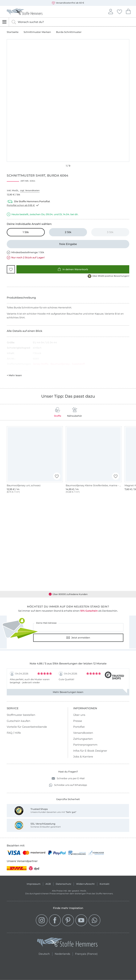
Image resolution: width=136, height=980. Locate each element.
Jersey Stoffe (41, 364)
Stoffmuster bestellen (21, 715)
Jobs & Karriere (83, 757)
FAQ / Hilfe (14, 733)
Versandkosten (83, 733)
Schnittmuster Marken (37, 32)
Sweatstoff (78, 364)
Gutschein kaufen (18, 721)
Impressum (34, 884)
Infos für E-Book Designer (90, 751)
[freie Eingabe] (68, 244)
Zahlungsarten (83, 739)
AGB (48, 884)
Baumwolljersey (60, 364)
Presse (78, 721)
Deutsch (44, 954)
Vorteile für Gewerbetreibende (27, 727)
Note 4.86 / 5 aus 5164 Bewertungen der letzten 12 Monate (68, 664)
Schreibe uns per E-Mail (68, 778)
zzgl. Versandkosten (30, 190)
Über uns (79, 715)
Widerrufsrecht (85, 884)
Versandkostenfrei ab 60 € (68, 3)
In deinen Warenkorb (73, 269)
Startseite (13, 32)
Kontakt (105, 884)
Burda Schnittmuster (69, 32)
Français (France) (86, 954)
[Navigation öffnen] (4, 22)
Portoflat (79, 727)
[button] (11, 269)
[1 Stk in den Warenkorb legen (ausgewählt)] (26, 232)
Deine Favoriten (119, 11)
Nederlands (62, 954)
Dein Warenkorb (128, 11)
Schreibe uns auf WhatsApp (68, 785)
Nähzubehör (75, 412)
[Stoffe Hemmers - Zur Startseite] (67, 943)
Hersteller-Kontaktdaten (18, 370)
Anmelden (111, 11)
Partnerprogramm (85, 745)
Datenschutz (63, 884)
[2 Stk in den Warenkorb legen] (68, 232)
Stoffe (58, 412)
